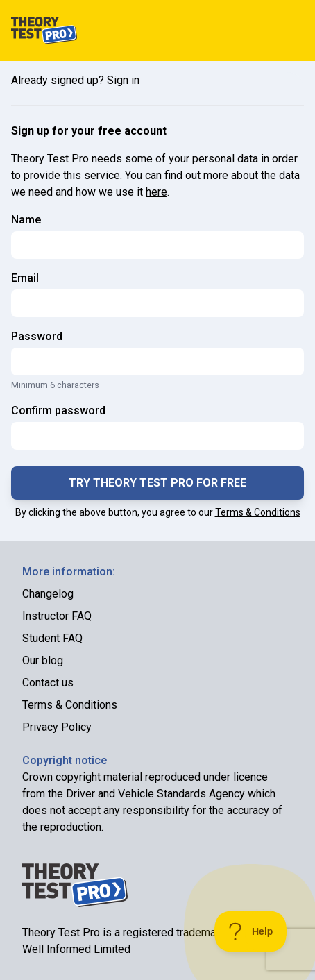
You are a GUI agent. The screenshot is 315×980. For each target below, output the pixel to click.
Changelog (48, 594)
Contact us (48, 683)
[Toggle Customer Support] (251, 931)
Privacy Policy (57, 727)
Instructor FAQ (57, 616)
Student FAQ (52, 638)
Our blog (43, 660)
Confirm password (58, 411)
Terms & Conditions (258, 512)
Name (26, 220)
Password (37, 336)
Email (25, 278)
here (156, 192)
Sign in (123, 80)
